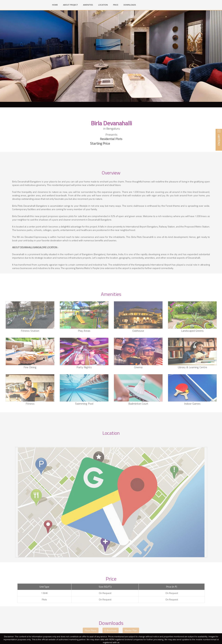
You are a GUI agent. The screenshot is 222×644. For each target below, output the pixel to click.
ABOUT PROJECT (70, 5)
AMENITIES (88, 5)
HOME (56, 5)
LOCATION (103, 5)
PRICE (116, 5)
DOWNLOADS (130, 5)
